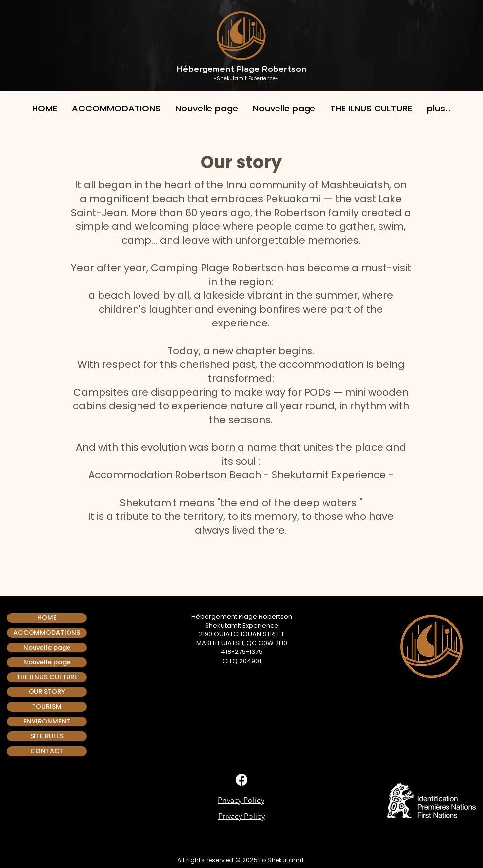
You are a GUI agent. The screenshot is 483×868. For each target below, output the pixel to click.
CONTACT (47, 751)
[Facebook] (241, 780)
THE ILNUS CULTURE (47, 677)
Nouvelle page (47, 647)
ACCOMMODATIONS (47, 633)
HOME (47, 618)
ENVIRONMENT (47, 721)
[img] (221, 845)
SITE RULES (47, 736)
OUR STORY (47, 692)
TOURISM (47, 706)
